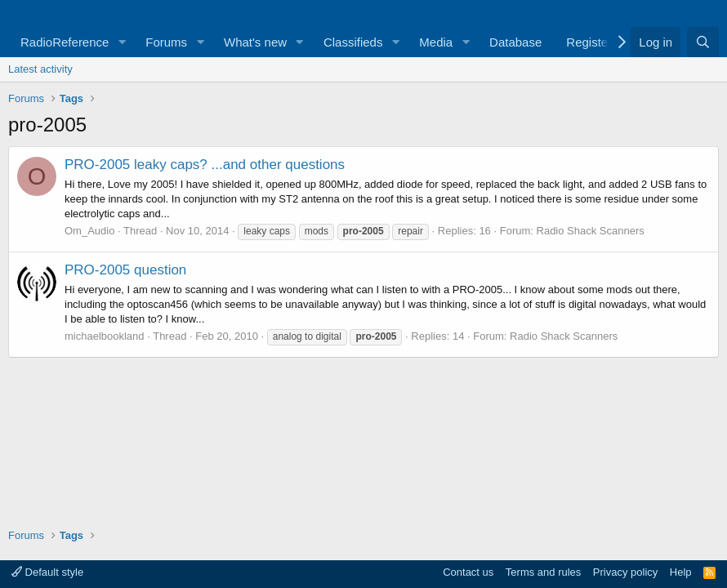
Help (681, 572)
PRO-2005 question (125, 270)
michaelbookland (105, 336)
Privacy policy (625, 572)
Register (589, 42)
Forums (166, 42)
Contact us (468, 572)
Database (515, 42)
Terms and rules (543, 572)
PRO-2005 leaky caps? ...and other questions (205, 165)
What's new (255, 42)
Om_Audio (89, 231)
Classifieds (353, 42)
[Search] (703, 42)
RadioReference (65, 42)
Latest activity (40, 69)
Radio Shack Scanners (591, 231)
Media (436, 42)
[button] (122, 42)
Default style (47, 572)
